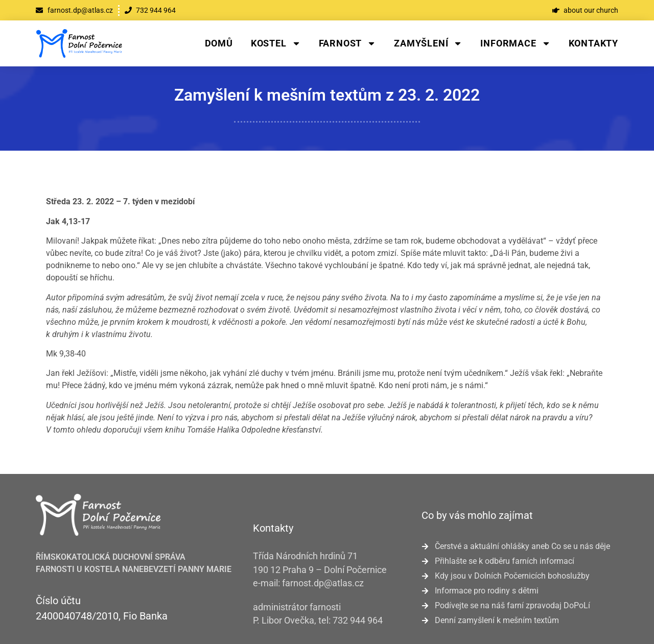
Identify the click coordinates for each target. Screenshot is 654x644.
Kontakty (593, 43)
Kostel (276, 43)
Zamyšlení (428, 43)
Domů (219, 43)
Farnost (348, 43)
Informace (515, 43)
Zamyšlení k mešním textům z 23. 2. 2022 (327, 95)
